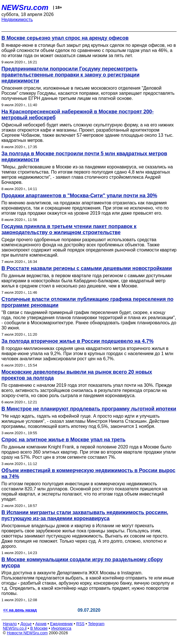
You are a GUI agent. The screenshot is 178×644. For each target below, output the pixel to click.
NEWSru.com (25, 7)
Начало (10, 624)
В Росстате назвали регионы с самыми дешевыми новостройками (87, 268)
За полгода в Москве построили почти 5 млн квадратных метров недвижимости (84, 157)
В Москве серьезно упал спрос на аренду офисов (65, 38)
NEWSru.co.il (15, 628)
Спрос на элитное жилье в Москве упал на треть (63, 440)
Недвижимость (17, 20)
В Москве (39, 628)
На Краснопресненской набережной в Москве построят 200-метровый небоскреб (78, 115)
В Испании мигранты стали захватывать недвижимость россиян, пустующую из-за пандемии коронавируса (85, 515)
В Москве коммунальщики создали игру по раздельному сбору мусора (82, 563)
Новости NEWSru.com (27, 633)
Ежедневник (61, 624)
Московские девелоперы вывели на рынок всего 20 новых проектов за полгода (77, 375)
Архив (41, 624)
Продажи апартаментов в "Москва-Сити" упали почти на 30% (79, 196)
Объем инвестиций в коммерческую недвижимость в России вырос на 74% (88, 473)
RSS (80, 624)
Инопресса (61, 628)
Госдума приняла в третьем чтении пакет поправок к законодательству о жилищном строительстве (69, 229)
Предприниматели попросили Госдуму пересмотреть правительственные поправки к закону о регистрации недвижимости (70, 75)
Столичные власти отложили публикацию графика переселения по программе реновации (87, 302)
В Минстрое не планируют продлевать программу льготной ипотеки (89, 409)
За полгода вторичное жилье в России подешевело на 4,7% (77, 341)
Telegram (96, 624)
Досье (26, 624)
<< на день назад (20, 610)
